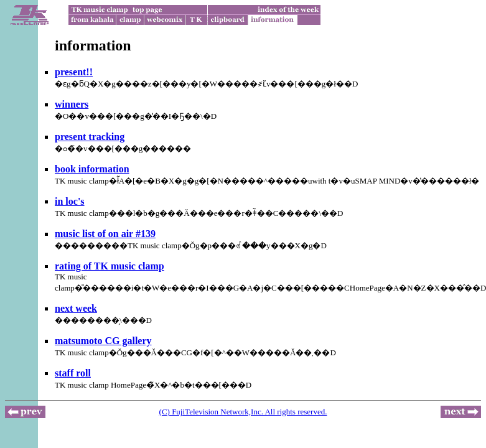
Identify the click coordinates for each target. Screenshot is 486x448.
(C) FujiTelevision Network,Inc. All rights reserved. (243, 412)
